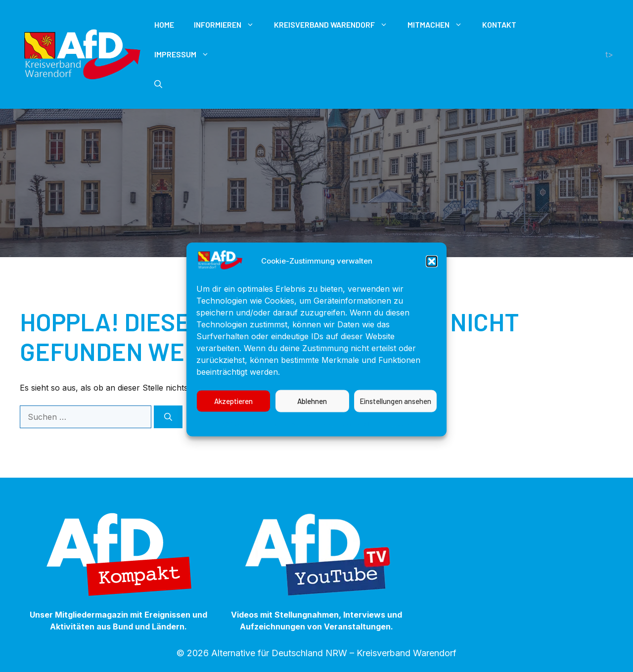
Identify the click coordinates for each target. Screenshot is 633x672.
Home (164, 24)
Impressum (395, 434)
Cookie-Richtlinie (249, 434)
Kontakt (499, 24)
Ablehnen (312, 412)
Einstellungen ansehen (395, 412)
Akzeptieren (233, 412)
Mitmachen (440, 25)
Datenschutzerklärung (327, 434)
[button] (432, 272)
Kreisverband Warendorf (336, 25)
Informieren (229, 25)
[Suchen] (168, 417)
